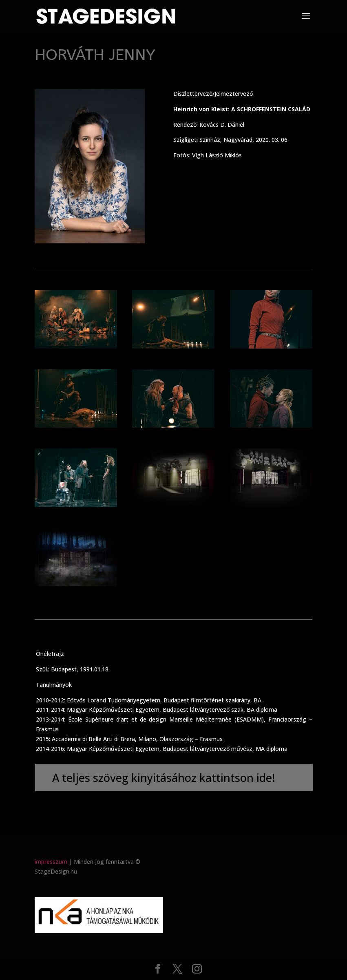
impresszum (51, 862)
